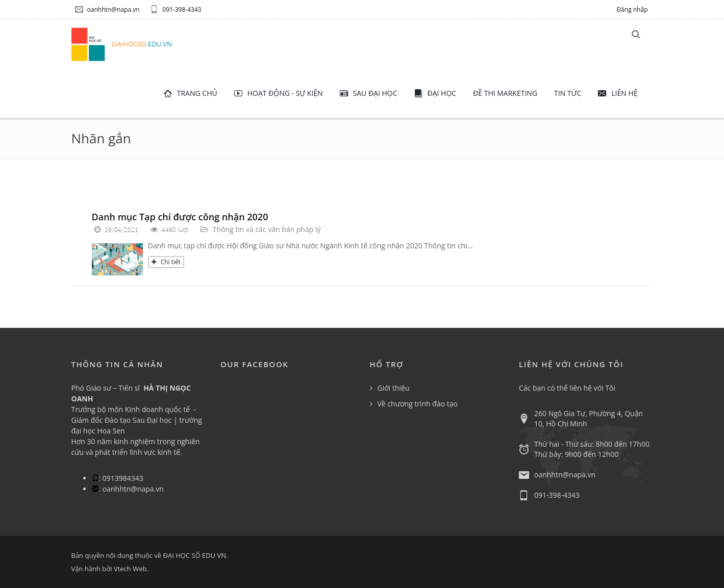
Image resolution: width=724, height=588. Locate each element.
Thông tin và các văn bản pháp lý (267, 229)
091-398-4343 (176, 9)
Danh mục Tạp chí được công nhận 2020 (180, 217)
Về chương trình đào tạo (418, 404)
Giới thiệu (394, 388)
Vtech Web (130, 569)
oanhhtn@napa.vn (107, 9)
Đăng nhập (632, 9)
